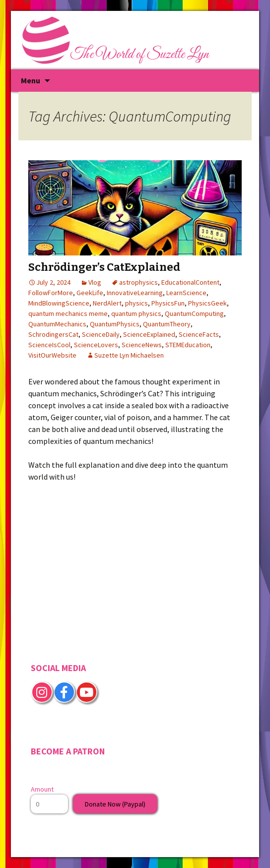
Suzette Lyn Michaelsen (129, 355)
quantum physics (136, 313)
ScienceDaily (101, 334)
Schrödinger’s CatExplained (104, 267)
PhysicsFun (168, 303)
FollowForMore (51, 293)
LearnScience (186, 293)
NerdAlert (107, 303)
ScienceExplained (149, 334)
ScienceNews (142, 345)
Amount (42, 789)
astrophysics (138, 282)
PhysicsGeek (207, 303)
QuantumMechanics (57, 324)
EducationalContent (190, 282)
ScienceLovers (96, 345)
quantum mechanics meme (68, 313)
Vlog (95, 282)
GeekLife (90, 293)
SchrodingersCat (53, 334)
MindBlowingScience (59, 303)
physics (136, 303)
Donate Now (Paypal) (115, 804)
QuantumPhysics (115, 324)
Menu (31, 80)
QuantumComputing (194, 313)
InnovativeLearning (135, 293)
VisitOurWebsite (52, 355)
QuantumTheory (167, 324)
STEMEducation (188, 345)
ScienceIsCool (49, 345)
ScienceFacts (199, 334)
